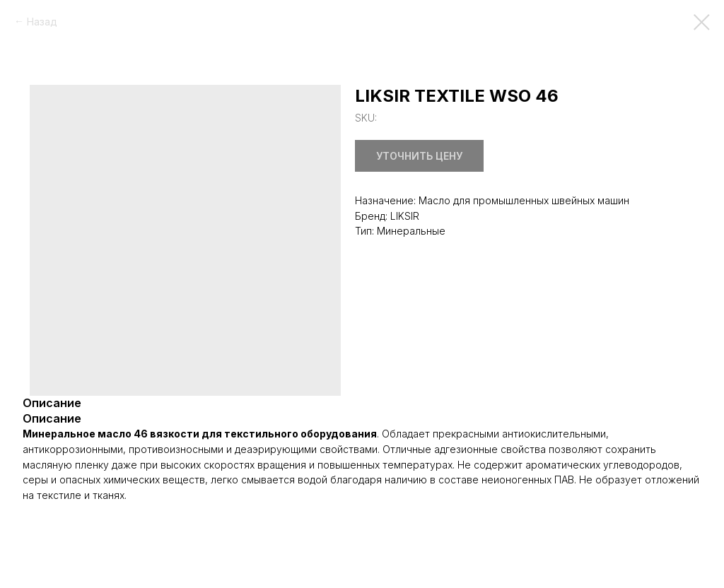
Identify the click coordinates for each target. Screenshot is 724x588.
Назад (42, 22)
